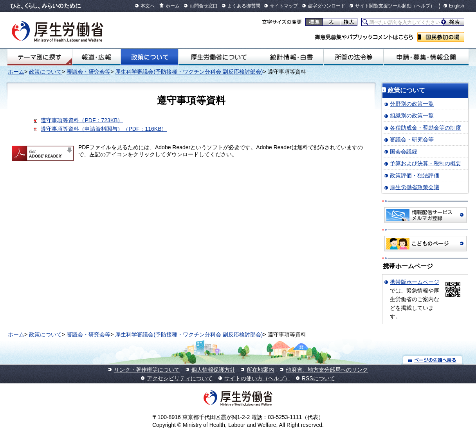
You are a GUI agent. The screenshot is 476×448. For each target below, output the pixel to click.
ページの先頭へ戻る (433, 360)
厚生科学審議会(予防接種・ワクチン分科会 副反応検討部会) (189, 72)
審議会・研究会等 (88, 72)
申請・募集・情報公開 (426, 57)
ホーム (173, 6)
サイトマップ (284, 6)
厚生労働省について (219, 57)
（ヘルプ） (423, 6)
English (457, 6)
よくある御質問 (244, 6)
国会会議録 (404, 152)
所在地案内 (260, 370)
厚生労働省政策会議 (415, 187)
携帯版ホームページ (415, 282)
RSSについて (318, 378)
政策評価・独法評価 (415, 175)
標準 (314, 22)
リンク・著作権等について (147, 370)
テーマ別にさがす (40, 57)
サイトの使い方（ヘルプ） (257, 378)
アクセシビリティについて (180, 378)
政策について (150, 57)
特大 (349, 22)
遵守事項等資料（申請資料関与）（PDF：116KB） (104, 129)
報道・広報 (96, 57)
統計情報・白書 (291, 57)
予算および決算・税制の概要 (426, 163)
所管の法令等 (353, 57)
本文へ (148, 6)
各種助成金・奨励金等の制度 (426, 128)
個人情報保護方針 (213, 370)
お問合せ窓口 (204, 6)
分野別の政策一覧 (412, 104)
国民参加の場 (441, 37)
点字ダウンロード (326, 6)
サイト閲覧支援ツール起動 (383, 6)
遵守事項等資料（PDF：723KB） (82, 120)
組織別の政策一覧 (412, 116)
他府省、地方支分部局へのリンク (327, 370)
